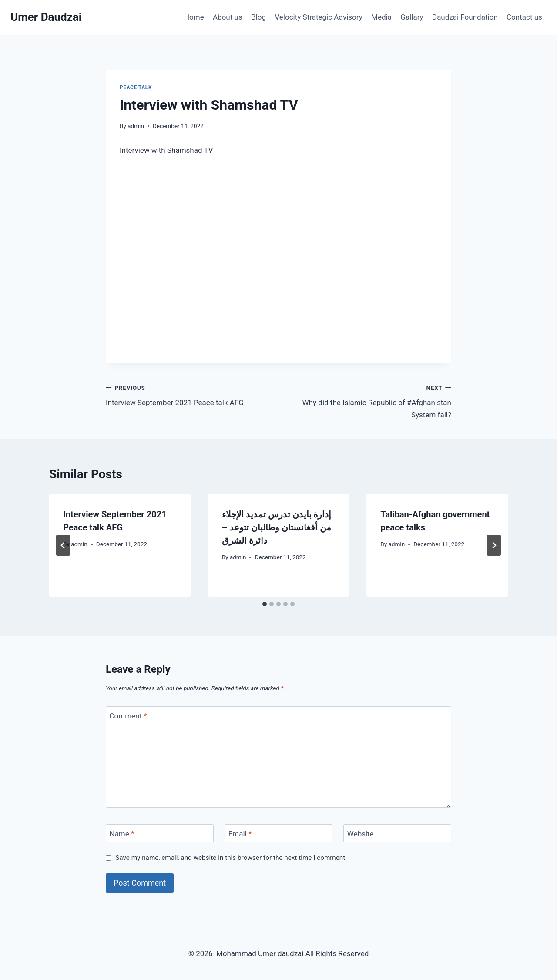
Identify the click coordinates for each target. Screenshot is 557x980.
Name (122, 834)
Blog (258, 17)
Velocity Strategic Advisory (318, 17)
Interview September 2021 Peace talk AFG (188, 394)
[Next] (494, 545)
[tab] (265, 604)
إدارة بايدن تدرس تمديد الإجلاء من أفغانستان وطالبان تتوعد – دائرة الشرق (277, 527)
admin (136, 126)
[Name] (160, 834)
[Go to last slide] (63, 545)
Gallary (412, 17)
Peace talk (136, 87)
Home (194, 17)
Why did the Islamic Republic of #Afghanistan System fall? (369, 400)
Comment (128, 716)
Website (361, 834)
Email (240, 834)
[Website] (397, 834)
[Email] (278, 834)
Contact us (524, 17)
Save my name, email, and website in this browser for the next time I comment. (231, 858)
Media (381, 17)
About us (228, 17)
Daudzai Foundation (465, 17)
